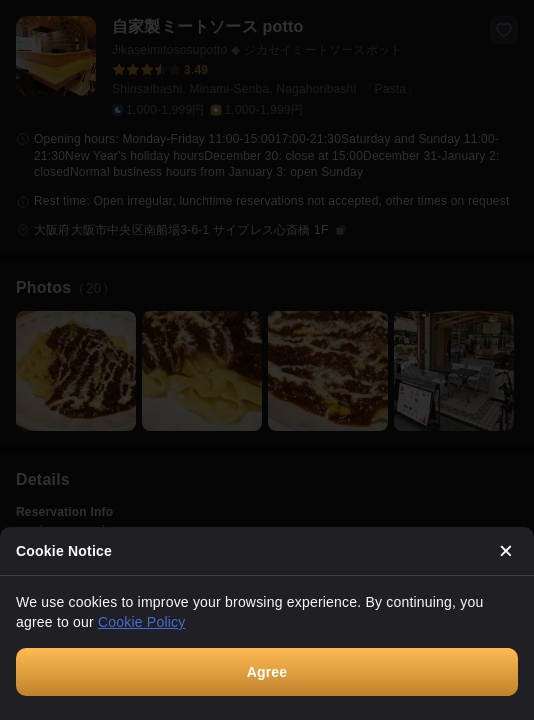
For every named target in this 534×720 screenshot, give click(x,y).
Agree (267, 672)
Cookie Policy (141, 622)
